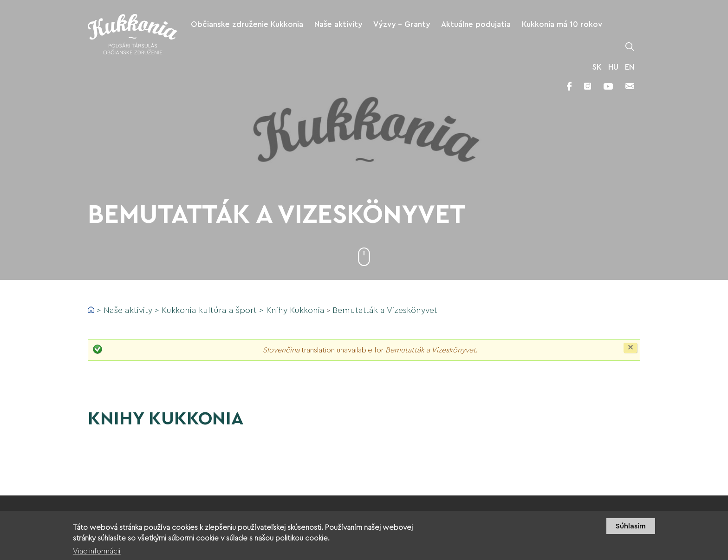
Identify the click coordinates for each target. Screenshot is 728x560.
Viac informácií (97, 553)
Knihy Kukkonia (295, 310)
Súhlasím (631, 528)
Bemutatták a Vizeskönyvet (385, 310)
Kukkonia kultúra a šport (209, 310)
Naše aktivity (128, 310)
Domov (91, 310)
